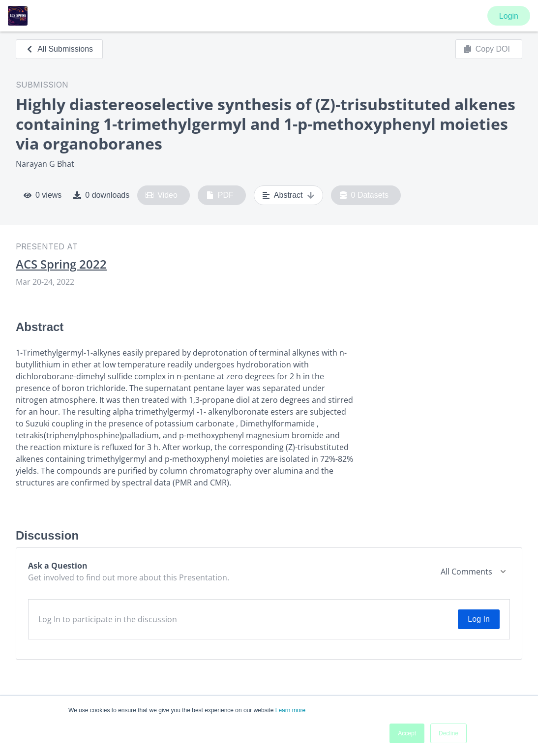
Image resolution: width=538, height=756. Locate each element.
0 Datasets (364, 195)
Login (509, 16)
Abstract (288, 195)
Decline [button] (448, 733)
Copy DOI (487, 49)
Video (162, 195)
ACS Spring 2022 (61, 264)
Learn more (290, 710)
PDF (220, 195)
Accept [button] (407, 733)
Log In (478, 619)
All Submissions (59, 49)
